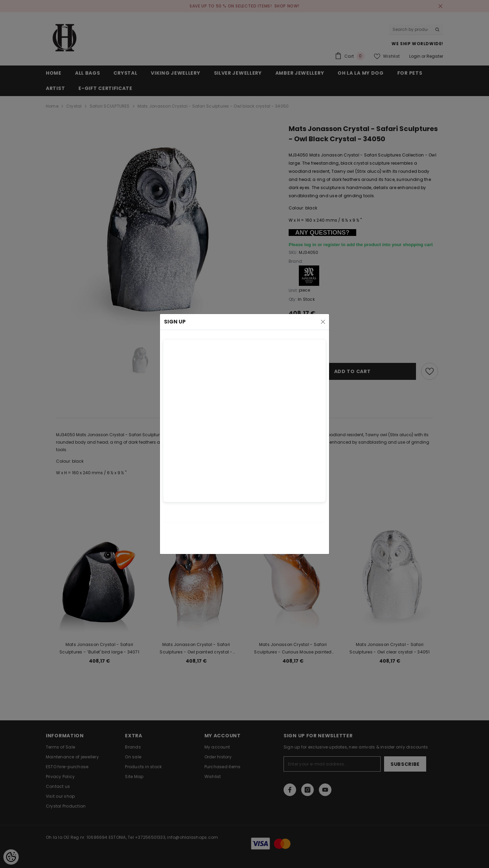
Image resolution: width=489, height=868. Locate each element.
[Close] (323, 322)
